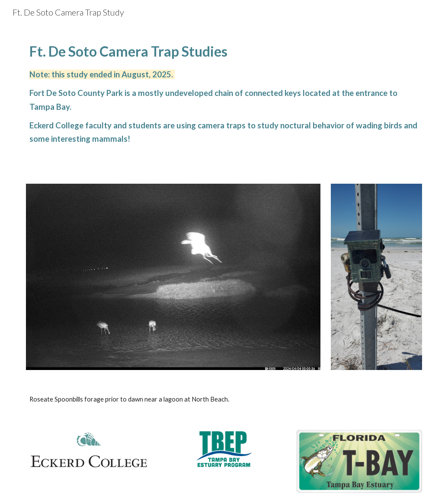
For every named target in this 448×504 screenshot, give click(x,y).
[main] (224, 93)
